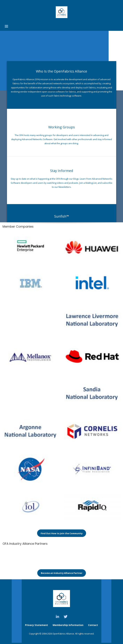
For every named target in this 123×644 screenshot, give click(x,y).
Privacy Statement (37, 625)
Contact (93, 625)
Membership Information (68, 625)
